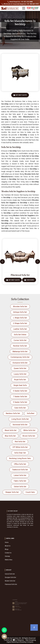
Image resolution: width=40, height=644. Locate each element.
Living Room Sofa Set (20, 419)
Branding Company (27, 642)
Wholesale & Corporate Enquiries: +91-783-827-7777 (20, 4)
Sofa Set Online (20, 335)
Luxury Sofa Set (20, 374)
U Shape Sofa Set (20, 323)
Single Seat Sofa (20, 385)
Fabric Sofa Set (20, 481)
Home (15, 547)
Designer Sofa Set (16, 578)
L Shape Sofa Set (20, 318)
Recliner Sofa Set (20, 346)
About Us (15, 548)
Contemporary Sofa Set (20, 357)
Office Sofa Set (20, 464)
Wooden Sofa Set (20, 306)
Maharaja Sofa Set (20, 351)
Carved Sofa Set (16, 576)
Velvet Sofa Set (20, 487)
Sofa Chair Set (20, 453)
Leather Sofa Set (20, 329)
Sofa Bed (31, 413)
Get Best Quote (21, 96)
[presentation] (2, 261)
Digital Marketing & (13, 642)
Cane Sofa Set (20, 408)
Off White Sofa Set (20, 447)
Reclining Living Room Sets (20, 458)
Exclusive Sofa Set (20, 363)
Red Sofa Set (20, 442)
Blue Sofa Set (10, 436)
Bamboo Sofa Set (13, 413)
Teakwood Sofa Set (20, 470)
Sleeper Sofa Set (12, 492)
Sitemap (15, 552)
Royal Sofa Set (20, 380)
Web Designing (31, 640)
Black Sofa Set (11, 430)
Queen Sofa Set (20, 368)
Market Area (15, 554)
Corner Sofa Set (20, 340)
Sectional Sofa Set (20, 425)
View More (30, 281)
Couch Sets (30, 492)
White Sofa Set (29, 430)
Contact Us (15, 551)
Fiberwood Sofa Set (20, 275)
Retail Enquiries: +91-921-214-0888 (20, 2)
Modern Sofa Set (16, 579)
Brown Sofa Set (29, 436)
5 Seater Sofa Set (20, 391)
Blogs (15, 549)
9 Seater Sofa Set (20, 402)
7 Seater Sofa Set (20, 396)
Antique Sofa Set (20, 312)
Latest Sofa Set (20, 475)
